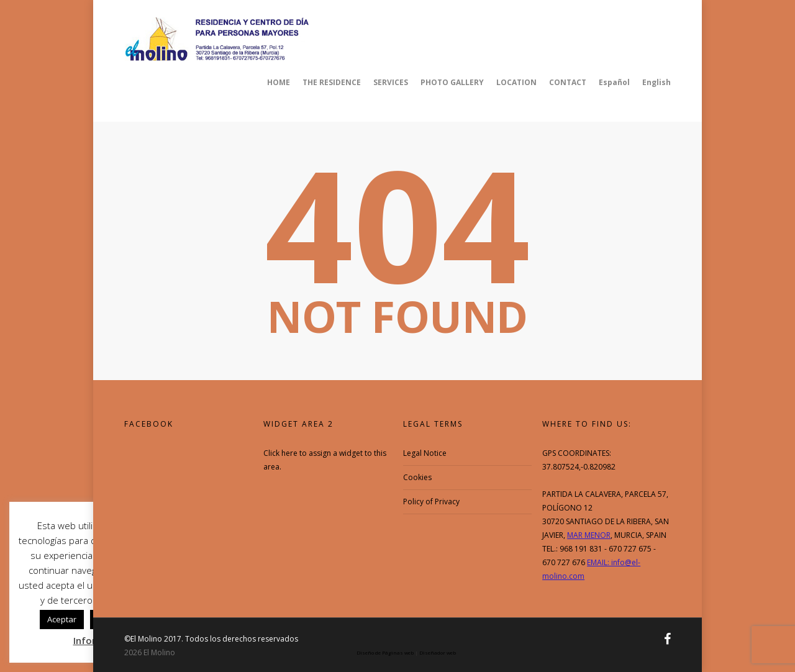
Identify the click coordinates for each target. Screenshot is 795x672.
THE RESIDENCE (332, 82)
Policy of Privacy (431, 502)
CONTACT (568, 82)
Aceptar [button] (62, 619)
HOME (279, 82)
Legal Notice (425, 453)
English (656, 82)
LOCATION (516, 82)
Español (614, 82)
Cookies (417, 477)
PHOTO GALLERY (452, 82)
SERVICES (391, 82)
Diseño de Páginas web (385, 652)
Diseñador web (438, 652)
